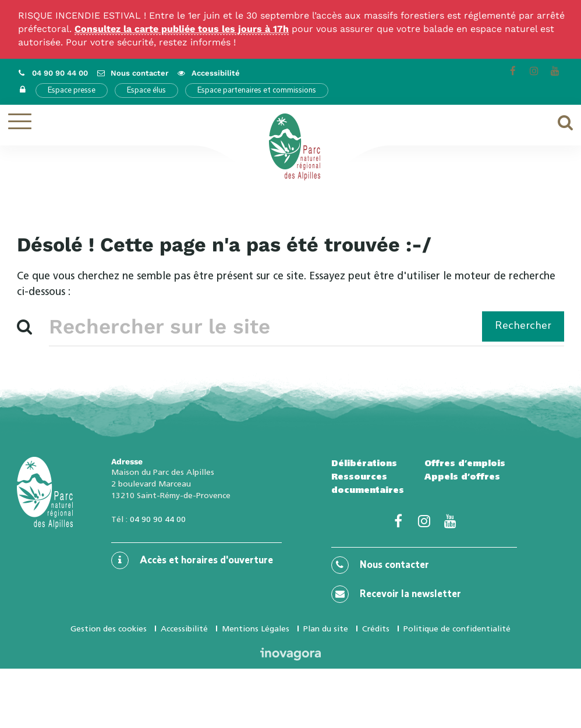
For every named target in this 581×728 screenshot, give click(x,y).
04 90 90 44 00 (158, 519)
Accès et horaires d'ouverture (192, 560)
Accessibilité (184, 628)
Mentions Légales (256, 628)
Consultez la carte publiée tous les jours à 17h (182, 29)
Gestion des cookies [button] (109, 628)
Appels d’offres (462, 477)
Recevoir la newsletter (396, 594)
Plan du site (326, 628)
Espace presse (72, 90)
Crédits (376, 628)
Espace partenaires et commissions (257, 90)
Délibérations (364, 463)
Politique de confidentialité (457, 628)
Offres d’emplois (465, 463)
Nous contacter (380, 565)
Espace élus (146, 90)
